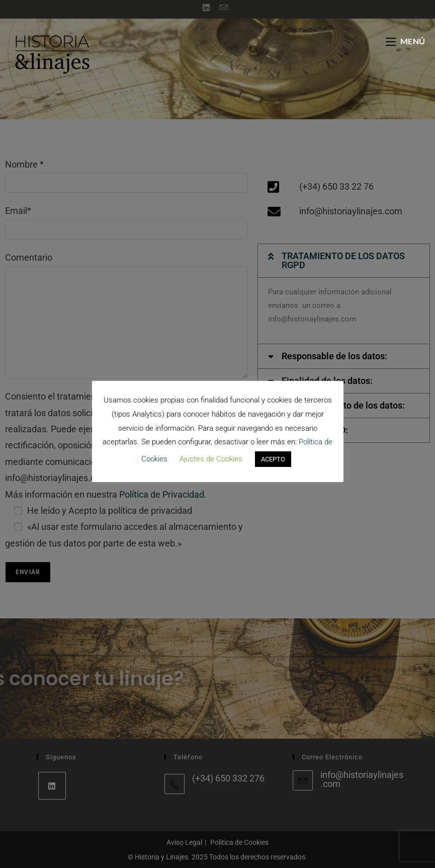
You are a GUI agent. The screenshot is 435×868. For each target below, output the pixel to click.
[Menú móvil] (405, 41)
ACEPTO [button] (273, 459)
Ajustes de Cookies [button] (211, 459)
